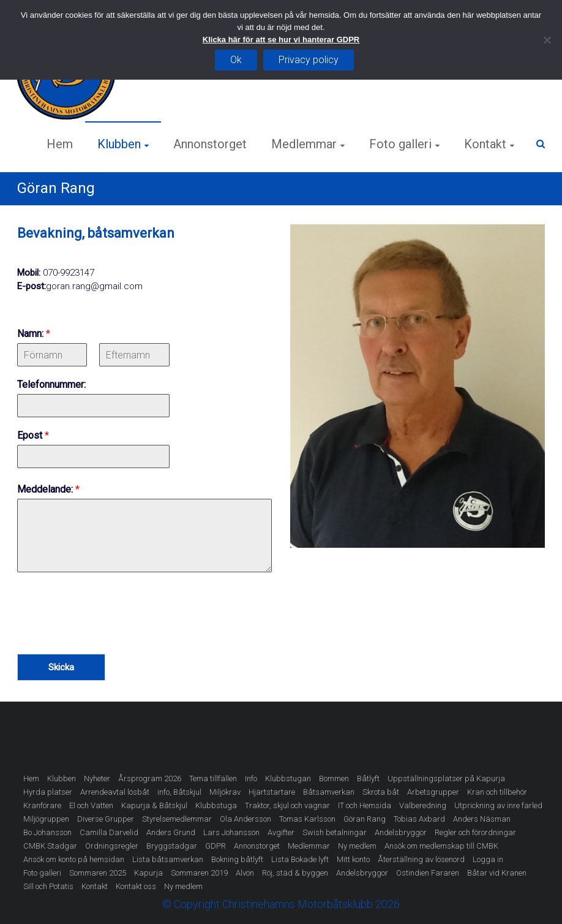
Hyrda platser (48, 792)
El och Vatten (91, 805)
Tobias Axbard (419, 819)
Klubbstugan (288, 778)
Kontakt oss (136, 886)
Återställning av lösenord (421, 859)
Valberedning (423, 805)
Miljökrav (225, 792)
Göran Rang (365, 819)
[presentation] (110, 634)
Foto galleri (400, 144)
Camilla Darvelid (109, 832)
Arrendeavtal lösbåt (115, 792)
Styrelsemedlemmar (177, 819)
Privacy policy (309, 60)
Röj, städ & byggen (295, 873)
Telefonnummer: (51, 384)
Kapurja (148, 873)
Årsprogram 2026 (150, 778)
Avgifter (281, 832)
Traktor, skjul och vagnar (287, 805)
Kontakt (485, 144)
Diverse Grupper (106, 819)
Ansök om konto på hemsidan (74, 859)
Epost (33, 435)
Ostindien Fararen (428, 873)
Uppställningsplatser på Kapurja (446, 778)
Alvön (245, 873)
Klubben (119, 144)
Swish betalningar (335, 832)
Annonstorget (210, 144)
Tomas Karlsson (307, 819)
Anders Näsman (482, 819)
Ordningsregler (112, 846)
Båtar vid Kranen (497, 873)
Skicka (61, 667)
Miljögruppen (46, 819)
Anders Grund (171, 832)
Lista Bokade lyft (300, 859)
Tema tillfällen (213, 778)
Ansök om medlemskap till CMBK (441, 846)
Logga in (488, 859)
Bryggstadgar (172, 846)
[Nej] (547, 40)
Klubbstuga (216, 805)
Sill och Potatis (48, 886)
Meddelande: (48, 489)
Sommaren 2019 (199, 873)
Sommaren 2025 (98, 873)
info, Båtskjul (179, 792)
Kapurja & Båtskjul (154, 805)
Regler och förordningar (475, 832)
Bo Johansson (47, 832)
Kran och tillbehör (497, 792)
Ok (236, 60)
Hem (60, 144)
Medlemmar (304, 144)
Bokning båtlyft (237, 859)
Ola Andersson (245, 819)
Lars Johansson (231, 832)
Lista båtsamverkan (168, 859)
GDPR (215, 846)
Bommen (334, 778)
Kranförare (42, 805)
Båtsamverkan (329, 792)
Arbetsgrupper (433, 792)
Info (251, 778)
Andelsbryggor (401, 832)
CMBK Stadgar (50, 846)
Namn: (34, 334)
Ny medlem (357, 846)
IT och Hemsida (365, 805)
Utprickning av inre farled (498, 805)
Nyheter (97, 778)
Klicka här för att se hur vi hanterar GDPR (281, 40)
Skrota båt (381, 792)
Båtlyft (368, 778)
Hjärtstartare (272, 792)
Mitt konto (353, 859)
